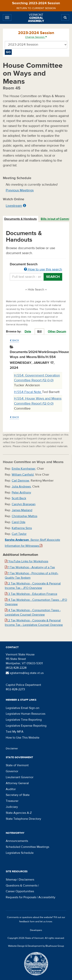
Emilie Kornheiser (24, 469)
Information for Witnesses (24, 546)
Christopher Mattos (24, 516)
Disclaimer (12, 749)
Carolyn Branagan (24, 504)
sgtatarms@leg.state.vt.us (25, 673)
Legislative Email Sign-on (23, 708)
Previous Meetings (20, 190)
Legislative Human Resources (26, 714)
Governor (12, 771)
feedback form (27, 922)
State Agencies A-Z (19, 813)
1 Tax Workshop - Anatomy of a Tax (30, 567)
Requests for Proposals (21, 897)
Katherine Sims (22, 528)
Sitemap (11, 880)
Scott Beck (19, 498)
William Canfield (23, 475)
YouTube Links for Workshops (26, 561)
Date (28, 331)
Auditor (11, 789)
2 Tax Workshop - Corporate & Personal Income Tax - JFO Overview (33, 586)
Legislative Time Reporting (24, 720)
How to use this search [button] (43, 269)
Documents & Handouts (21, 219)
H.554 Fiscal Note (28, 392)
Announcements (17, 841)
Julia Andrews (21, 487)
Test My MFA (15, 732)
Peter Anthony (21, 493)
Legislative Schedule (20, 853)
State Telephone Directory (23, 819)
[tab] (21, 219)
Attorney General (17, 783)
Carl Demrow (20, 481)
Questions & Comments (22, 886)
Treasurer (12, 801)
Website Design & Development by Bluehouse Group (36, 946)
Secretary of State (18, 795)
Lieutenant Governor (20, 777)
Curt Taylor (19, 534)
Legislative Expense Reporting (26, 726)
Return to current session (36, 8)
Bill (39, 331)
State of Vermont (17, 765)
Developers (36, 930)
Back (14, 341)
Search (53, 277)
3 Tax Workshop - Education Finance (31, 594)
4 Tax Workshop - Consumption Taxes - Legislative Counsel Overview (33, 612)
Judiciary (12, 807)
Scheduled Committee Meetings (27, 847)
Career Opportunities (20, 891)
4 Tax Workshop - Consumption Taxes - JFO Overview (36, 602)
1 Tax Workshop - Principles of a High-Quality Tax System (32, 576)
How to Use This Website (23, 738)
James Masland (22, 510)
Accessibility (47, 897)
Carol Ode (19, 522)
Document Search (36, 267)
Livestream (14, 206)
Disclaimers (26, 880)
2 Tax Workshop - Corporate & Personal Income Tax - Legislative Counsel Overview (34, 623)
